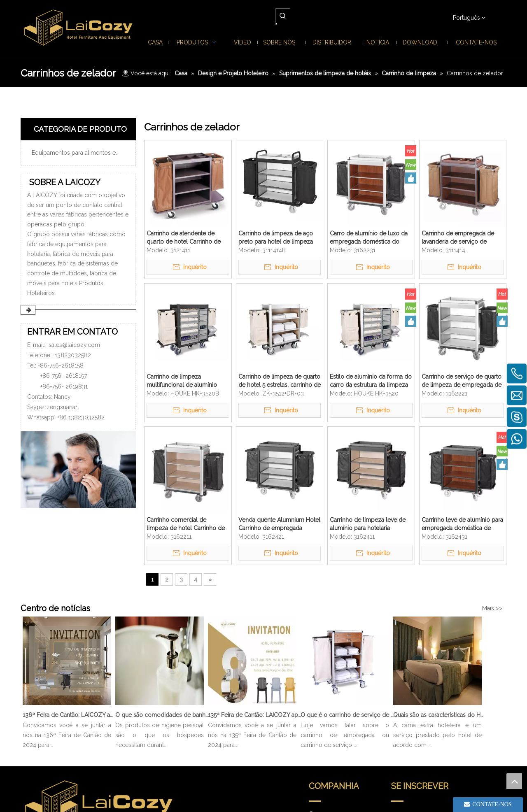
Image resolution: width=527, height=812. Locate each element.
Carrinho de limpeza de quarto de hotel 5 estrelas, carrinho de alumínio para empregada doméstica (280, 381)
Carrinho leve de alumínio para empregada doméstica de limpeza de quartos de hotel (462, 524)
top (514, 781)
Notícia (318, 721)
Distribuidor (324, 733)
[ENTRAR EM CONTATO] (78, 470)
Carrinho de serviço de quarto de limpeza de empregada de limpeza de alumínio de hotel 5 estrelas (462, 381)
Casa (315, 687)
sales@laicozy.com (74, 345)
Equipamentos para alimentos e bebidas (82, 153)
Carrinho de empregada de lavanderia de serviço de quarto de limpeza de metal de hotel (459, 238)
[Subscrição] (482, 704)
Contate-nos (325, 768)
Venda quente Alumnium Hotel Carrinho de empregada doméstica (279, 524)
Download (323, 745)
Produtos (321, 698)
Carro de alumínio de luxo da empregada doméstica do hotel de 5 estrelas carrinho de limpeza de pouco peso (370, 238)
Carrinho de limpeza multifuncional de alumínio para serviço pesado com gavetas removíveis (182, 381)
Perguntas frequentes (337, 756)
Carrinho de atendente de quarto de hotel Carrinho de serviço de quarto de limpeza (186, 238)
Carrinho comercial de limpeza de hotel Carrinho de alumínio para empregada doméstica (186, 524)
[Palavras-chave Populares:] (283, 16)
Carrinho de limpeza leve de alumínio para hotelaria (368, 524)
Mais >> (492, 608)
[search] (423, 704)
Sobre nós (323, 710)
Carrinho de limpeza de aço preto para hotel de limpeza (276, 237)
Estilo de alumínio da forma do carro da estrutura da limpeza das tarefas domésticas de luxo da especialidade (371, 381)
